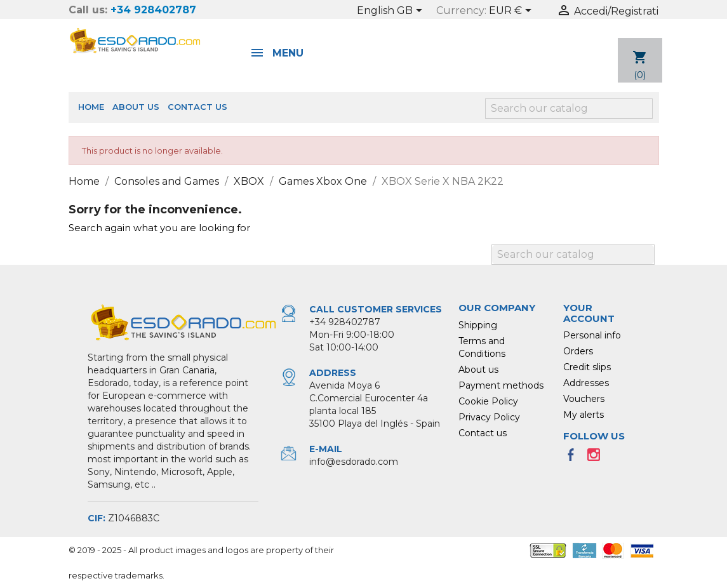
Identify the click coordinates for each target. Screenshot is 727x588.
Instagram (597, 458)
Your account (589, 313)
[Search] (569, 109)
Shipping (478, 325)
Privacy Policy (489, 417)
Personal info (592, 335)
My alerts (584, 415)
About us (136, 107)
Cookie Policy (488, 401)
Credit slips (587, 367)
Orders (578, 351)
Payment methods (501, 385)
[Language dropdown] (392, 11)
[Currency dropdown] (512, 11)
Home (91, 107)
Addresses (586, 383)
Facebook (575, 458)
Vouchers (584, 399)
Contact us (197, 107)
